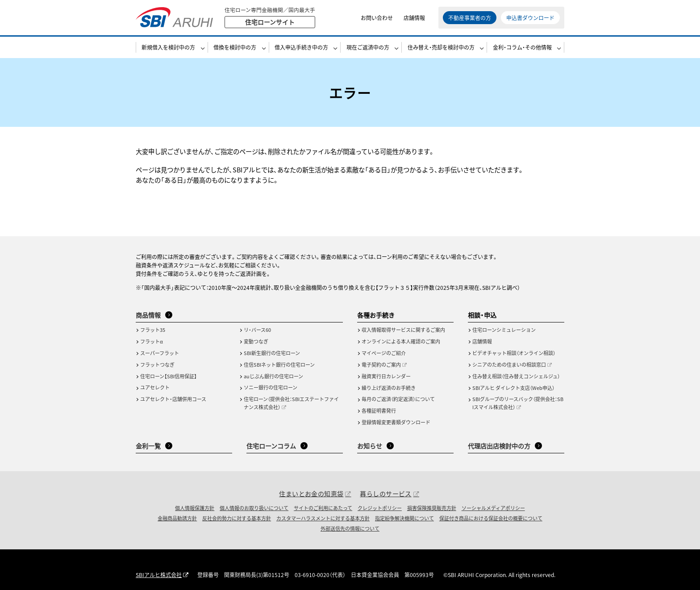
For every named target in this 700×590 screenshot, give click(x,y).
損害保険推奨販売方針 (432, 508)
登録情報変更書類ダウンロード (396, 422)
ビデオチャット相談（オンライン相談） (514, 353)
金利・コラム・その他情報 (522, 48)
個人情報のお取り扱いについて (254, 508)
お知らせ (370, 446)
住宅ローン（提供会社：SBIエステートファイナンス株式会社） (291, 403)
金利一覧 (148, 446)
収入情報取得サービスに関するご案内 (403, 330)
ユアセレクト (155, 387)
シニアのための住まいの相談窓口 (509, 364)
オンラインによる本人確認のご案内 (401, 341)
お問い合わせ (377, 18)
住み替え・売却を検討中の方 (441, 48)
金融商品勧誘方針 (177, 518)
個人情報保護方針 (195, 508)
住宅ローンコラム (271, 446)
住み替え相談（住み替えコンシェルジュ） (516, 376)
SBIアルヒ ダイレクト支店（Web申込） (513, 388)
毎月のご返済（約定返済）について (398, 399)
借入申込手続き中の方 (301, 48)
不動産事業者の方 (470, 18)
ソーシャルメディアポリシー (493, 508)
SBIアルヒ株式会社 (159, 575)
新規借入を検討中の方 (168, 48)
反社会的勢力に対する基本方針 (237, 518)
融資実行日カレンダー (386, 376)
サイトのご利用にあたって (323, 508)
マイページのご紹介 (384, 353)
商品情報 (148, 315)
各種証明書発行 (379, 410)
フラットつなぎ (157, 364)
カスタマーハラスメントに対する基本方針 (323, 518)
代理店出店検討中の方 (499, 446)
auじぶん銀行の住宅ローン (273, 376)
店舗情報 (414, 18)
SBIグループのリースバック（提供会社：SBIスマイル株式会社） (518, 403)
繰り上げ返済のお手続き (389, 388)
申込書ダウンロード (530, 18)
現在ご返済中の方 (368, 48)
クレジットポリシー (380, 508)
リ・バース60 (257, 330)
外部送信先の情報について (350, 528)
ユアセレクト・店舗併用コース (173, 399)
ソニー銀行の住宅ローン (271, 387)
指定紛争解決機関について (404, 518)
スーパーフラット (160, 353)
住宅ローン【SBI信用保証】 (169, 376)
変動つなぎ (256, 341)
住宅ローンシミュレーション (504, 330)
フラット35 (153, 330)
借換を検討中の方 (235, 48)
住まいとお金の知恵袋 (311, 494)
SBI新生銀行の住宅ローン (272, 353)
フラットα (152, 341)
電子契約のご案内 (381, 364)
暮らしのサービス (385, 494)
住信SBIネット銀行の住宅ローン (279, 364)
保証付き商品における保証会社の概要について (491, 518)
